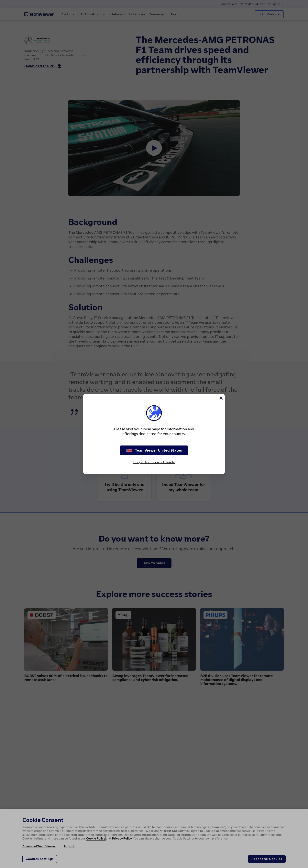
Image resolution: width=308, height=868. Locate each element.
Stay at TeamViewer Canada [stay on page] (154, 462)
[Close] (221, 398)
